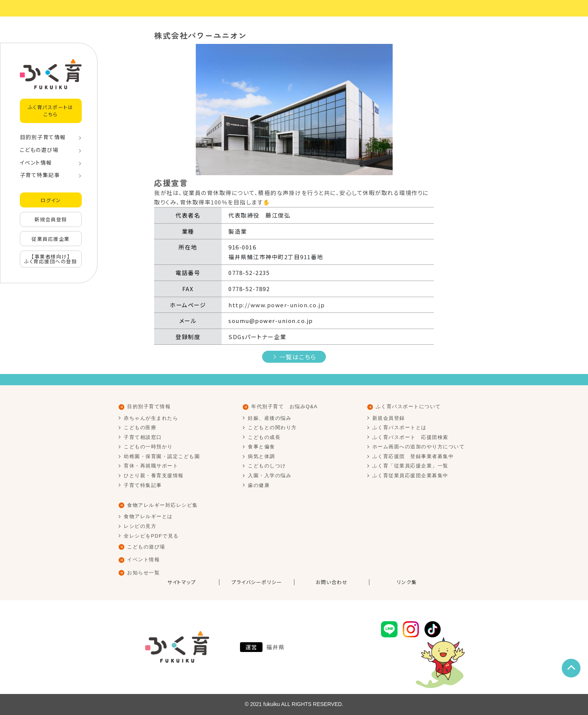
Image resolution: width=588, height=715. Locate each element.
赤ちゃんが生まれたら (151, 418)
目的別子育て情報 (43, 137)
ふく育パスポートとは (400, 427)
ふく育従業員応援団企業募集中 (410, 475)
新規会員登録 (51, 219)
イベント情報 (36, 162)
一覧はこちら (298, 357)
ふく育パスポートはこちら (51, 110)
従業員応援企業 (51, 239)
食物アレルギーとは (148, 516)
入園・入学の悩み (270, 475)
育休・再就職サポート (151, 466)
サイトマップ (181, 582)
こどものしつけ (267, 466)
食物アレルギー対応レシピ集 (163, 505)
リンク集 (407, 582)
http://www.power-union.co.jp (277, 305)
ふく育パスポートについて (408, 406)
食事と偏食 (262, 447)
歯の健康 (259, 485)
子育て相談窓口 (143, 437)
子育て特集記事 (40, 175)
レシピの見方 (140, 526)
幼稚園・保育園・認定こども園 (162, 456)
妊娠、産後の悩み (270, 418)
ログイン (51, 200)
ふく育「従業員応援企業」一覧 (410, 466)
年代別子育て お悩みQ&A (284, 406)
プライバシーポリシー (257, 582)
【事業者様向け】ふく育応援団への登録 (51, 259)
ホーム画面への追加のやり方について (419, 447)
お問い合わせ (332, 582)
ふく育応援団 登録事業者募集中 (413, 456)
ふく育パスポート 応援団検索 (410, 437)
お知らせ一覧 (143, 573)
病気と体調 (262, 456)
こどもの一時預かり (148, 447)
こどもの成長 (264, 437)
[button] (175, 110)
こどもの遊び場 (39, 150)
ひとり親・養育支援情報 (154, 475)
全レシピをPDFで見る (151, 536)
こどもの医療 (140, 427)
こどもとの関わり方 (272, 427)
